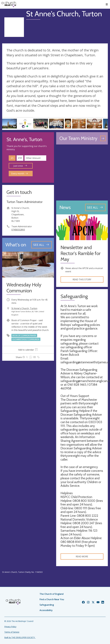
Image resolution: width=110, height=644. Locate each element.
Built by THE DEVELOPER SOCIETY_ (20, 637)
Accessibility (46, 610)
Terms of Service (12, 632)
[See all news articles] (95, 207)
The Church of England (52, 594)
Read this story (82, 279)
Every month (20, 174)
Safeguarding (47, 605)
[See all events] (42, 245)
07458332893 (18, 230)
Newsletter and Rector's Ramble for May (80, 253)
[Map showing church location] (82, 172)
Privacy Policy (10, 627)
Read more (82, 556)
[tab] (28, 350)
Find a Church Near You (52, 599)
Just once (20, 166)
